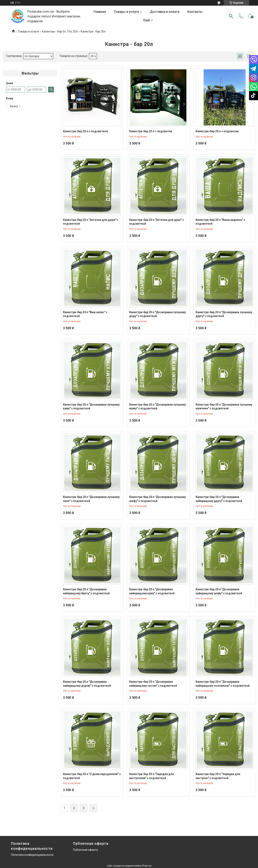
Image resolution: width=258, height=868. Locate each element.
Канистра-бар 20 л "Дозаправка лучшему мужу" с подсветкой (157, 407)
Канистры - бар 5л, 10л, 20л (60, 31)
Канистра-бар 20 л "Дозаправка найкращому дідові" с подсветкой (87, 684)
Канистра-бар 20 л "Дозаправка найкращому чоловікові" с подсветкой (223, 684)
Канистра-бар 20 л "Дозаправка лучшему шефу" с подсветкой (157, 499)
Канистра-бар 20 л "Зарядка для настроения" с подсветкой (151, 776)
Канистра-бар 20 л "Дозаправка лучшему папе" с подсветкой (91, 499)
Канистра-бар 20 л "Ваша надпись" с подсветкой (220, 222)
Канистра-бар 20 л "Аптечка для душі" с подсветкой (156, 222)
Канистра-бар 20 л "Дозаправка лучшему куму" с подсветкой (91, 407)
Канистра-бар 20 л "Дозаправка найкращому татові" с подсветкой (153, 684)
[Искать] (231, 16)
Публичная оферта (85, 850)
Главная (100, 12)
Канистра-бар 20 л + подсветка (151, 131)
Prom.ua (147, 866)
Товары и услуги (126, 12)
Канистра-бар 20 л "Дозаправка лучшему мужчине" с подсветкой (224, 407)
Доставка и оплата (165, 12)
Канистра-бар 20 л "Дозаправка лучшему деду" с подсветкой (157, 314)
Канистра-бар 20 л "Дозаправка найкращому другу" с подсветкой (219, 499)
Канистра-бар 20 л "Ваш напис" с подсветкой (85, 314)
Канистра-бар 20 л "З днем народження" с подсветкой (92, 776)
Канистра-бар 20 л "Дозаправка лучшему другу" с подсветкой (224, 314)
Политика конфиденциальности (32, 855)
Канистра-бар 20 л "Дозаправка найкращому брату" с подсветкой (86, 591)
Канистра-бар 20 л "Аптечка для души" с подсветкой (91, 222)
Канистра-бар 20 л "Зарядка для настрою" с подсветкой (218, 776)
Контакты (195, 12)
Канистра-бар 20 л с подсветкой (85, 131)
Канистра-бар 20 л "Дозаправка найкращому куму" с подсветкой (152, 591)
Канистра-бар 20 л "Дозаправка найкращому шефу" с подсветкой (219, 591)
